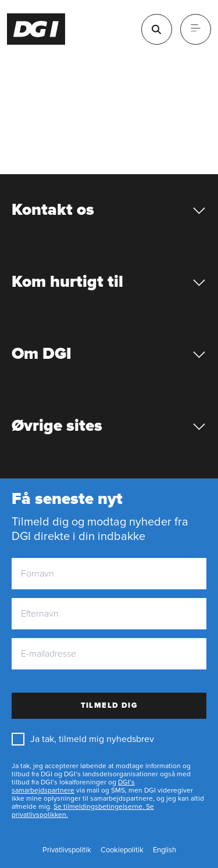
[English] (165, 850)
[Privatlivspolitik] (67, 850)
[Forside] (36, 29)
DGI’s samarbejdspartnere (73, 786)
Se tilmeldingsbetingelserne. (99, 807)
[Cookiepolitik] (122, 850)
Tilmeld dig (109, 705)
